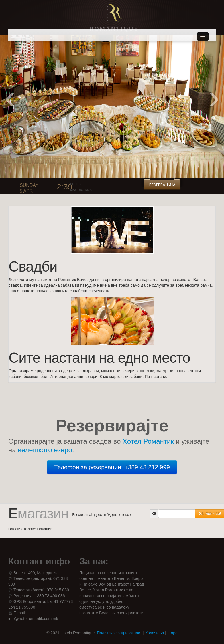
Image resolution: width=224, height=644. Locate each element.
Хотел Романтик (148, 441)
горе (174, 633)
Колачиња (155, 633)
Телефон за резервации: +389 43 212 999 (112, 467)
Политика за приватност (119, 633)
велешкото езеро (45, 450)
